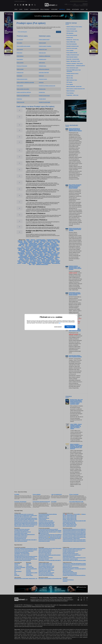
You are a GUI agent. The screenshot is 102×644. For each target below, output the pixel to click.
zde (60, 323)
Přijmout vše (70, 327)
